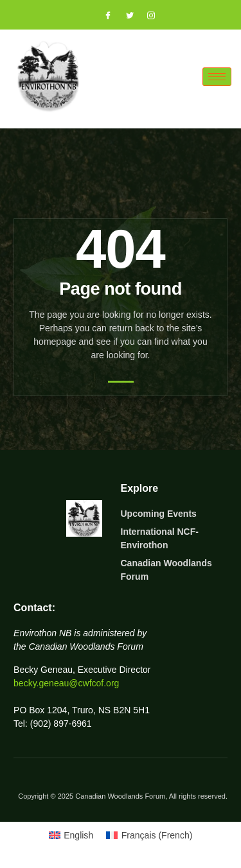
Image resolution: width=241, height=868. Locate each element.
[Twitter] (124, 16)
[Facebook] (102, 16)
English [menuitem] (78, 835)
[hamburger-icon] (217, 77)
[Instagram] (145, 16)
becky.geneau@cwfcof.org (66, 683)
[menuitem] (71, 835)
